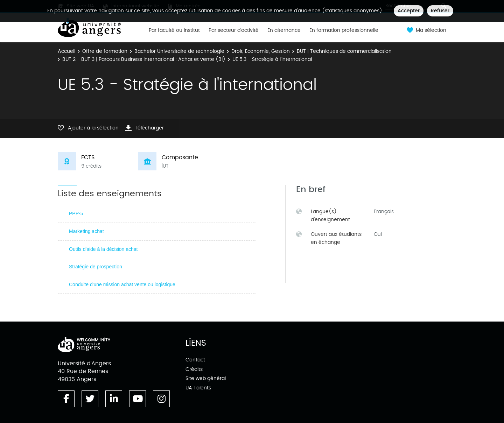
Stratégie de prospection (96, 267)
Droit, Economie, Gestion (261, 51)
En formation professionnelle (344, 30)
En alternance (284, 30)
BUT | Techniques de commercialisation (344, 51)
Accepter (409, 11)
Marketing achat (86, 231)
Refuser (440, 11)
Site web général (206, 378)
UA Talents (198, 388)
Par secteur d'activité (234, 30)
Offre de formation (105, 51)
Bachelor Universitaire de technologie (179, 51)
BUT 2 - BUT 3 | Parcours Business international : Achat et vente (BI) (144, 59)
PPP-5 (76, 213)
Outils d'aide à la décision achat (103, 249)
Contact (195, 360)
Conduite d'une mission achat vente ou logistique (122, 284)
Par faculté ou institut (174, 30)
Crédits (194, 369)
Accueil (66, 51)
